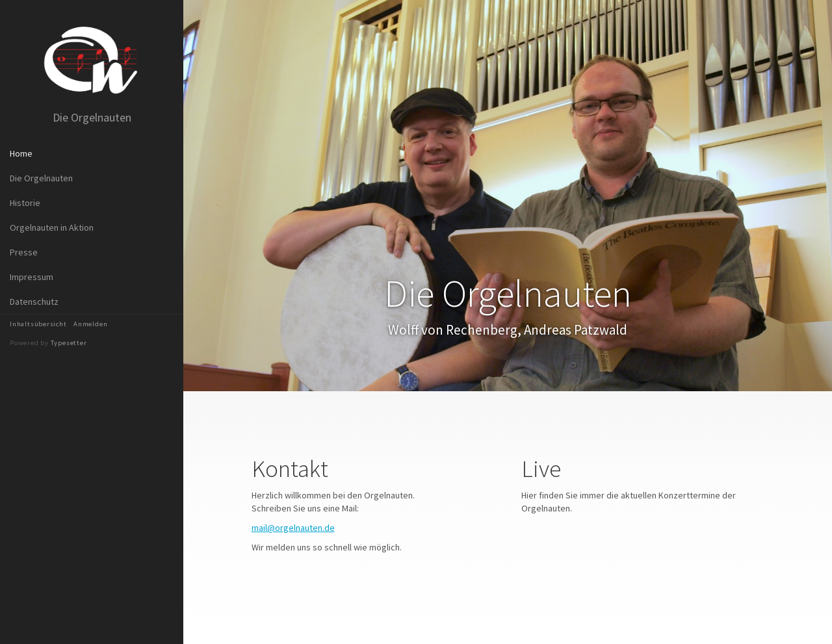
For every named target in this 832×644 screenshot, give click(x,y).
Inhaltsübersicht (38, 324)
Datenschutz (34, 302)
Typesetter (69, 343)
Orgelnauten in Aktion (52, 227)
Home (21, 153)
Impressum (32, 277)
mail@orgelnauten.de (293, 528)
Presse (24, 252)
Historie (25, 203)
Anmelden (90, 324)
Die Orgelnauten (41, 178)
